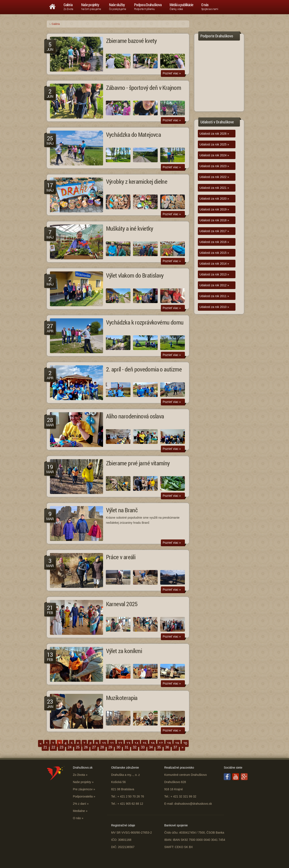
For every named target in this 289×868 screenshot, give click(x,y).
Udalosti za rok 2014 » (214, 264)
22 (53, 747)
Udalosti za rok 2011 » (214, 296)
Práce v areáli (121, 557)
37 (175, 747)
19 (177, 743)
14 (136, 743)
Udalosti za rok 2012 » (214, 285)
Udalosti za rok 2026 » (214, 134)
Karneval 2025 (122, 604)
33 (143, 747)
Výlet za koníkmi (124, 651)
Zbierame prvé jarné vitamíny (138, 463)
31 (126, 747)
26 (86, 747)
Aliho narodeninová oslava (135, 416)
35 (159, 747)
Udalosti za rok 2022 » (214, 177)
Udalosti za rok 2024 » (214, 155)
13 (128, 743)
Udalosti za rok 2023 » (214, 166)
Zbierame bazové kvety (131, 41)
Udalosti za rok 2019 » (214, 209)
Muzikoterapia (122, 698)
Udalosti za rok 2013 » (214, 274)
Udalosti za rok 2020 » (214, 199)
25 (78, 747)
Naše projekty (82, 782)
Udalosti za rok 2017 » (214, 231)
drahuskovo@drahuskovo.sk (193, 804)
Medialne (79, 811)
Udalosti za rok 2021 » (214, 188)
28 (102, 747)
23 (61, 747)
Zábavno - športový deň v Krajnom (144, 88)
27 (94, 747)
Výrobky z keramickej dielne (137, 181)
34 (151, 747)
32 (135, 747)
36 (167, 747)
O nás (77, 818)
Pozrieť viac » (172, 73)
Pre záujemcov (83, 789)
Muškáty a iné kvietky (130, 228)
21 (45, 747)
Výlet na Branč (122, 510)
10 (104, 743)
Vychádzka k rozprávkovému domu (145, 322)
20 (185, 743)
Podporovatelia (83, 796)
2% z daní (79, 804)
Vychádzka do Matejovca (134, 135)
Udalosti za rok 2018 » (214, 220)
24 (70, 747)
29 (110, 747)
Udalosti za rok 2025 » (214, 144)
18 (169, 743)
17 (161, 743)
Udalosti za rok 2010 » (214, 307)
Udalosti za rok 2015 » (214, 253)
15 (144, 743)
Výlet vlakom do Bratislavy (135, 275)
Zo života (79, 775)
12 (120, 743)
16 (153, 743)
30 (118, 747)
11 (112, 743)
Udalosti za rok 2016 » (214, 242)
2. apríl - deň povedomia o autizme (144, 369)
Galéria (56, 24)
